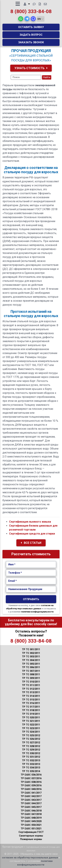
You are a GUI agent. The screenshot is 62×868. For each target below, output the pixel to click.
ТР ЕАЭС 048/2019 (31, 818)
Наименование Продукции (25, 589)
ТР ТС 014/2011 (31, 696)
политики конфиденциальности (37, 612)
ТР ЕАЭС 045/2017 (31, 807)
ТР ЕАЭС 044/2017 (31, 803)
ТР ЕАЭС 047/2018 (31, 814)
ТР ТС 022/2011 (31, 725)
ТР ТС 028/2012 (31, 746)
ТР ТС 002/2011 (31, 653)
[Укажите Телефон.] (31, 573)
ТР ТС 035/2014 (31, 771)
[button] (21, 19)
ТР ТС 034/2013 (31, 768)
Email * (12, 581)
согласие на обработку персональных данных (30, 858)
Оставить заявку (31, 27)
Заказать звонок (31, 42)
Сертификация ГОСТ (31, 832)
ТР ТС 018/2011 (31, 710)
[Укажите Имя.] (31, 565)
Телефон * (15, 573)
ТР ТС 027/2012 (31, 743)
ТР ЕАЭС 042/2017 (31, 796)
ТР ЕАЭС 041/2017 (31, 793)
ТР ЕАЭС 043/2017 (31, 800)
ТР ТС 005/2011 (31, 664)
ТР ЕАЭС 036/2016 (31, 775)
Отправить (31, 599)
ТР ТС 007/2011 (31, 671)
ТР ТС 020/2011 (31, 718)
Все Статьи (31, 543)
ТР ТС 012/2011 (31, 689)
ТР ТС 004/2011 (31, 660)
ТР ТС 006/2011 (31, 667)
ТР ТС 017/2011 (31, 707)
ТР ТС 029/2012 (31, 750)
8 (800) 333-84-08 (31, 11)
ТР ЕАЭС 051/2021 (31, 829)
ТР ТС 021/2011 (31, 721)
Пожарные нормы (31, 839)
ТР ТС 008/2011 (31, 674)
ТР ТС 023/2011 (31, 728)
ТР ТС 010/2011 (31, 682)
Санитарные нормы (31, 836)
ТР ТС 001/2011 (31, 649)
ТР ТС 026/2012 (31, 739)
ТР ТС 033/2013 (31, 764)
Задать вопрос (31, 35)
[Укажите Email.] (31, 581)
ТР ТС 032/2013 (31, 761)
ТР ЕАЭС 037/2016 (31, 778)
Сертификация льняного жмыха (30, 522)
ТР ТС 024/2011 (31, 732)
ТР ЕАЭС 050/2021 (31, 825)
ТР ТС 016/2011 (31, 703)
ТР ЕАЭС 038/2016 (31, 782)
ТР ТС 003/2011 (31, 657)
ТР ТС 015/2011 (31, 700)
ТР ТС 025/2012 (31, 735)
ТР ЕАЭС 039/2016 (31, 786)
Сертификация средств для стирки (32, 534)
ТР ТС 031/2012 (31, 757)
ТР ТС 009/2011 (31, 678)
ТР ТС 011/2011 (31, 685)
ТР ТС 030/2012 (31, 753)
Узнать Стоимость (31, 68)
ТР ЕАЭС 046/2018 (31, 811)
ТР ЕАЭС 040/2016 (31, 789)
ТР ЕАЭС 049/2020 (31, 821)
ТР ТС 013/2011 (31, 692)
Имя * (12, 564)
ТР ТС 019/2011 (31, 714)
